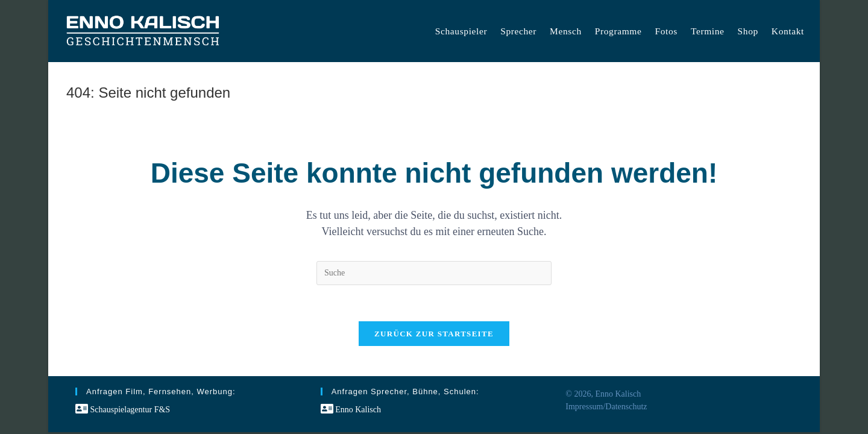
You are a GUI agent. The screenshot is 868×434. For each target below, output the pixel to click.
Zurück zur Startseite (434, 334)
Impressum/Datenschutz (606, 407)
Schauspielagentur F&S (123, 410)
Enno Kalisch (351, 410)
